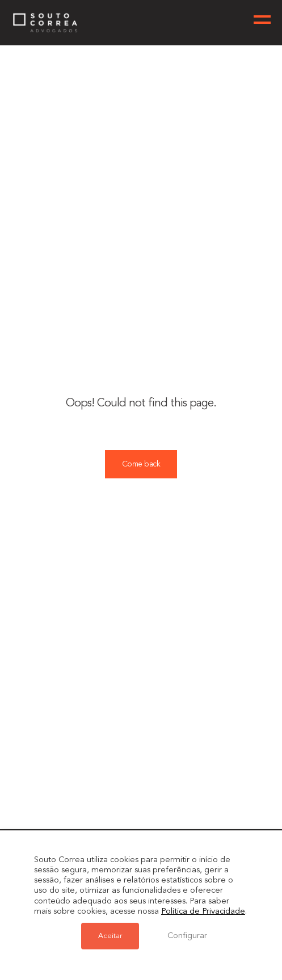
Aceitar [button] (110, 936)
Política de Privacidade (203, 912)
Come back (141, 464)
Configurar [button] (187, 936)
